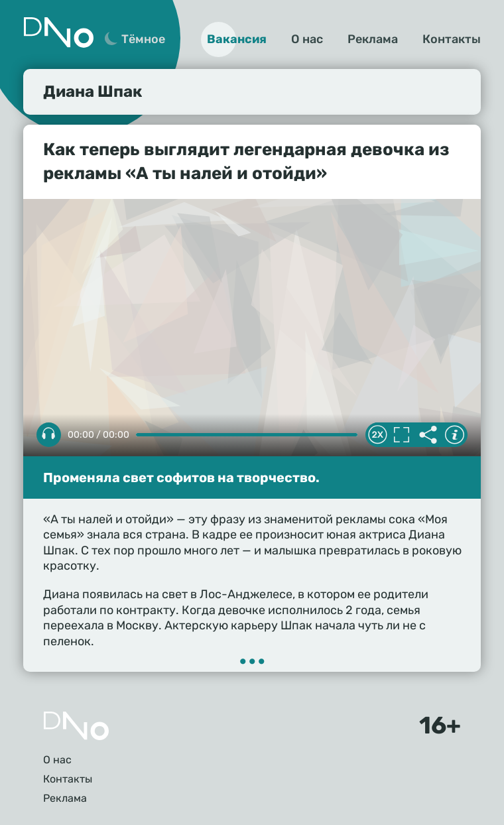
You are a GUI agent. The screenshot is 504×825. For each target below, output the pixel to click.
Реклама (373, 39)
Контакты (452, 39)
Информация (454, 435)
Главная (76, 726)
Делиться (428, 435)
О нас (307, 39)
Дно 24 (58, 32)
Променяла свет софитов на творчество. (181, 477)
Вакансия (237, 39)
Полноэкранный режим (401, 435)
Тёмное (143, 39)
